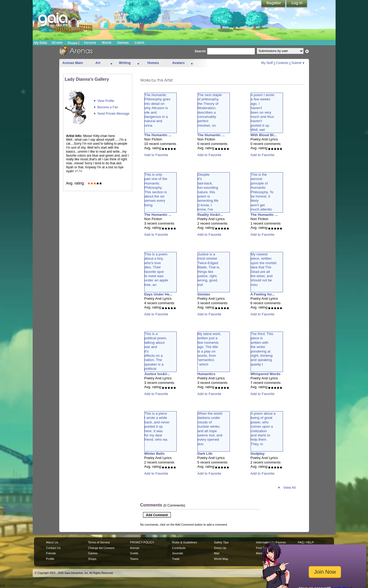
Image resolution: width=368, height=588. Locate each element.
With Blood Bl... (264, 135)
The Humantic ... (158, 135)
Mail (217, 553)
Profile (50, 559)
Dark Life (205, 454)
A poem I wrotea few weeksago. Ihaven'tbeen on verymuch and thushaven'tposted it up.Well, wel (263, 112)
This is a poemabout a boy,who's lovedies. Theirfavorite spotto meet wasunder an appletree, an (156, 269)
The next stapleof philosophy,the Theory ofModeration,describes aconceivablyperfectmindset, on (210, 110)
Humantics (206, 374)
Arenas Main (73, 63)
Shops (73, 43)
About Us (52, 542)
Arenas (135, 548)
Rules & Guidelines (184, 542)
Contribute (179, 548)
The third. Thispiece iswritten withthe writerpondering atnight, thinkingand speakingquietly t (262, 349)
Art (98, 63)
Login (297, 4)
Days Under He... (158, 294)
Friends (51, 553)
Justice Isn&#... (157, 374)
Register (274, 4)
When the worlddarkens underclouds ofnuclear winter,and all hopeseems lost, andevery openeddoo (210, 429)
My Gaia (41, 43)
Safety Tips (221, 542)
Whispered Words (266, 374)
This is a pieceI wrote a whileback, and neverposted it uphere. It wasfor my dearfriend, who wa (157, 426)
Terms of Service (99, 542)
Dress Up (220, 548)
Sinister (204, 294)
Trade (176, 559)
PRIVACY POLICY (142, 542)
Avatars (178, 63)
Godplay (258, 454)
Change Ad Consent (101, 548)
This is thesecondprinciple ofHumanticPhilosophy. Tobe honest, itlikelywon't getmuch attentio (262, 192)
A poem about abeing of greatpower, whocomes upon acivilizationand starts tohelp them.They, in (263, 429)
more (111, 63)
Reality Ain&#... (210, 215)
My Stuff (267, 63)
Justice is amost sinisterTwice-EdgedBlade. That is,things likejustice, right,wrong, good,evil (209, 269)
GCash (57, 43)
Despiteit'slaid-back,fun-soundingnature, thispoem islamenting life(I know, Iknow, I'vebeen (208, 194)
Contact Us (53, 548)
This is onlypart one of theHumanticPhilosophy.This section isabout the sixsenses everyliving (156, 190)
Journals (177, 553)
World (107, 43)
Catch (139, 43)
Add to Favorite (156, 155)
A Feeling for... (263, 294)
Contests (282, 63)
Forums (90, 43)
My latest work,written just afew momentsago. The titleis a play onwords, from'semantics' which (210, 349)
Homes (153, 63)
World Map (221, 559)
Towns (134, 559)
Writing (125, 63)
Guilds (134, 553)
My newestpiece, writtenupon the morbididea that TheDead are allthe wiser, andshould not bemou (264, 269)
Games (123, 43)
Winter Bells (155, 454)
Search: (201, 51)
